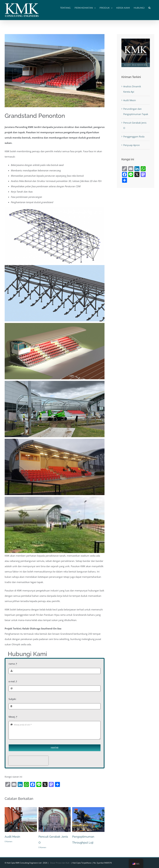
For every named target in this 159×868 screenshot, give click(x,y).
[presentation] (28, 761)
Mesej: (13, 717)
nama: (13, 664)
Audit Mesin (12, 837)
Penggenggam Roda (134, 136)
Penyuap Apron (132, 145)
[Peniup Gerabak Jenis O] (55, 809)
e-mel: (13, 681)
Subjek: (12, 699)
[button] (149, 7)
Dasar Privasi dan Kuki (60, 863)
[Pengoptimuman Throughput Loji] (88, 809)
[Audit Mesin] (21, 809)
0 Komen (8, 841)
